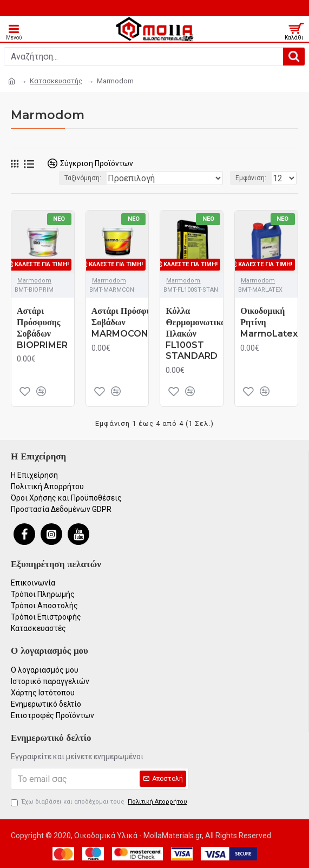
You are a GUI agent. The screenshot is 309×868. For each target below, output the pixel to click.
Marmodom (34, 281)
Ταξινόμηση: (83, 178)
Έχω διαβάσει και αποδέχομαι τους (100, 802)
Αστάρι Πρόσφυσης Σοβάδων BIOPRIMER (42, 328)
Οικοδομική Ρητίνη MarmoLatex (269, 322)
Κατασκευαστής (56, 81)
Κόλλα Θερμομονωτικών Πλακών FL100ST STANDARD (198, 333)
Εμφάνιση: (251, 178)
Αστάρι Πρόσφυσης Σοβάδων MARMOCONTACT (133, 322)
